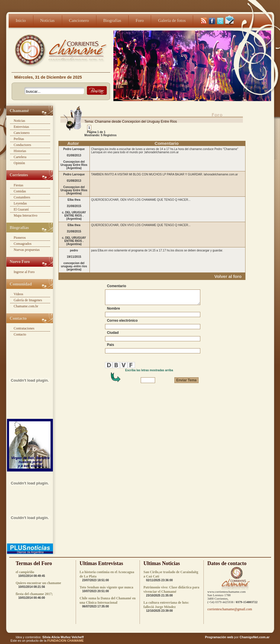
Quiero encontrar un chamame (39, 583)
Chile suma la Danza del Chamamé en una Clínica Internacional (108, 600)
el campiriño (25, 572)
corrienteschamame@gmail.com (230, 609)
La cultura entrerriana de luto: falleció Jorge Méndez (166, 605)
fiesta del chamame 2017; (34, 594)
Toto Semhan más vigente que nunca (107, 587)
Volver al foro (228, 276)
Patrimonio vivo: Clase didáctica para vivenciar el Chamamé (172, 589)
